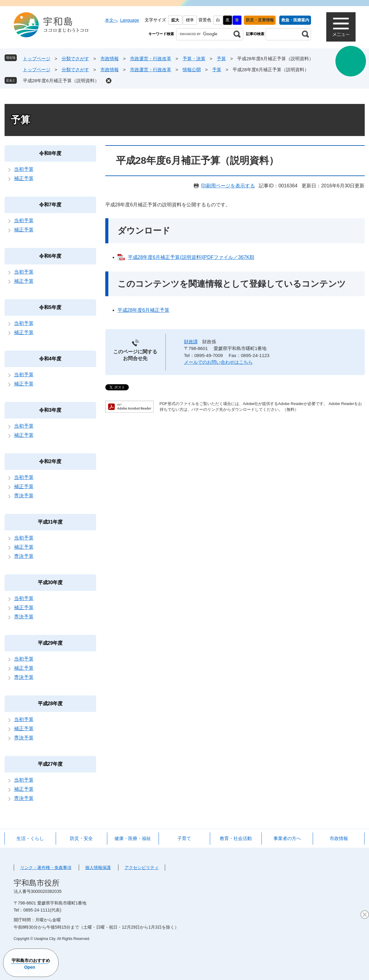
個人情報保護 (98, 868)
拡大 (175, 20)
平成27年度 (50, 764)
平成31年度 (50, 522)
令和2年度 (50, 461)
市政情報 (110, 59)
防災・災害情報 (260, 20)
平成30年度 (50, 582)
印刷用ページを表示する (228, 186)
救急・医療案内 (295, 20)
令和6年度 (50, 256)
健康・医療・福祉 (133, 838)
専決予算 (24, 496)
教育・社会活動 (236, 838)
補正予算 (24, 178)
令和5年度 (50, 307)
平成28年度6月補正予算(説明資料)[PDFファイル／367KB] (191, 257)
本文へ (111, 20)
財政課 (191, 342)
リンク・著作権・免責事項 (46, 868)
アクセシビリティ (142, 868)
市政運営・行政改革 (151, 59)
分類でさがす (75, 59)
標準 (190, 20)
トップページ (37, 59)
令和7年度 (50, 205)
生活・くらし (30, 838)
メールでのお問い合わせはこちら (218, 362)
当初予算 (24, 169)
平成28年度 (50, 704)
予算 (221, 59)
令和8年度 (50, 153)
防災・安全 (81, 838)
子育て (184, 838)
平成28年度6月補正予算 (144, 310)
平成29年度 (50, 643)
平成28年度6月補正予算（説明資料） (61, 81)
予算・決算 (194, 59)
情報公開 (192, 70)
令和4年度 (50, 359)
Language (129, 20)
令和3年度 (50, 410)
